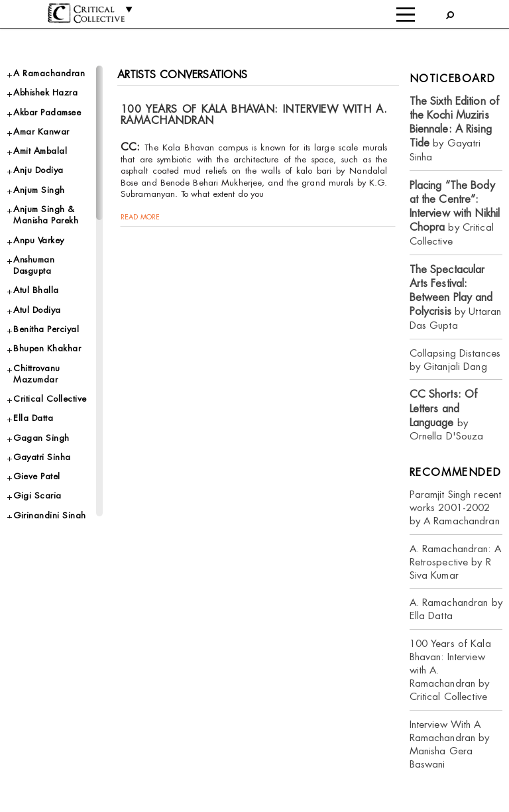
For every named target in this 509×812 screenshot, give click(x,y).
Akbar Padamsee (47, 112)
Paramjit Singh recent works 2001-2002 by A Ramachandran (456, 507)
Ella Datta (33, 418)
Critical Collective (50, 399)
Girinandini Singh (50, 515)
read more (140, 217)
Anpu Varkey (39, 240)
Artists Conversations (183, 75)
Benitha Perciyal (46, 329)
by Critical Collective (455, 213)
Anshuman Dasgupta (34, 265)
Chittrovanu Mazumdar (37, 374)
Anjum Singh (39, 190)
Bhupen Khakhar (47, 348)
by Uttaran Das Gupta (456, 297)
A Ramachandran (49, 73)
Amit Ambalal (40, 151)
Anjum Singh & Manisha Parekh (46, 215)
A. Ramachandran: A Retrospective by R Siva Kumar (455, 562)
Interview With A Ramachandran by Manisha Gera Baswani (450, 744)
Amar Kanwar (41, 132)
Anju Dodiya (38, 170)
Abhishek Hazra (45, 92)
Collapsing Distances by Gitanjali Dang (455, 360)
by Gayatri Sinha (455, 129)
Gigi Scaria (37, 495)
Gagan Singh (41, 438)
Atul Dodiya (37, 310)
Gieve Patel (37, 476)
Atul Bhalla (36, 290)
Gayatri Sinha (42, 457)
